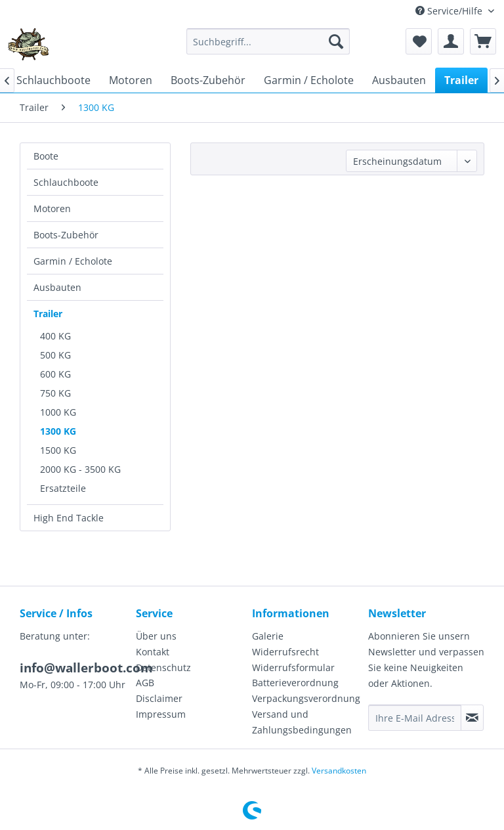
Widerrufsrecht (285, 652)
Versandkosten (339, 771)
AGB (145, 683)
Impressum (161, 714)
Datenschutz (163, 667)
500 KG (55, 355)
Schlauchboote (66, 182)
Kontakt (153, 652)
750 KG (55, 393)
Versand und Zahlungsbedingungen (302, 722)
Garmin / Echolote (73, 261)
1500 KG (58, 450)
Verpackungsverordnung (306, 698)
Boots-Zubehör (66, 235)
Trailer (48, 314)
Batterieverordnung (295, 683)
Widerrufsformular (293, 667)
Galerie (268, 636)
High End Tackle (69, 518)
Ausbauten (57, 287)
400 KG (55, 336)
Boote (46, 156)
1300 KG (58, 431)
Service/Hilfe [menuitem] (450, 11)
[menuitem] (268, 41)
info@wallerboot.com (86, 668)
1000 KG (58, 412)
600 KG (55, 374)
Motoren (52, 208)
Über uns (156, 636)
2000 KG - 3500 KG (80, 469)
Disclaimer (159, 698)
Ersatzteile (63, 488)
